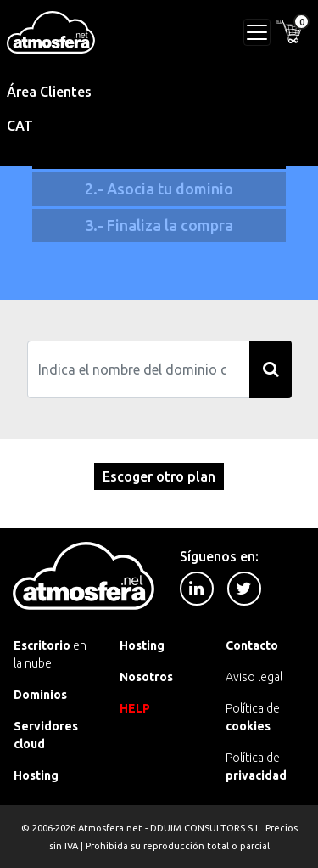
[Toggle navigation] (257, 32)
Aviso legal (254, 677)
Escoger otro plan (159, 476)
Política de (253, 717)
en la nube (50, 654)
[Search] (139, 369)
